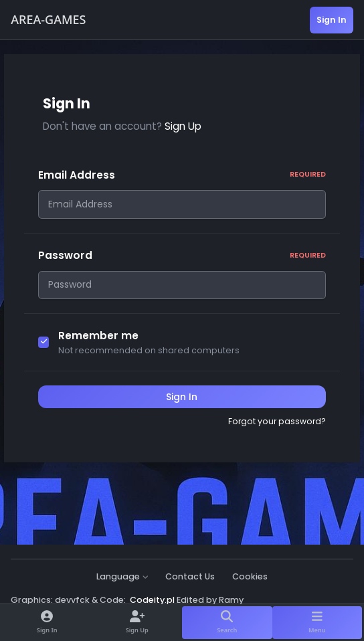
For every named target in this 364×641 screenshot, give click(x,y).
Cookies (250, 576)
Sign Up (183, 126)
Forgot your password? (277, 429)
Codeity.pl (152, 600)
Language (122, 576)
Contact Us (190, 576)
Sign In (182, 405)
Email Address (182, 175)
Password (182, 259)
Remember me (98, 344)
